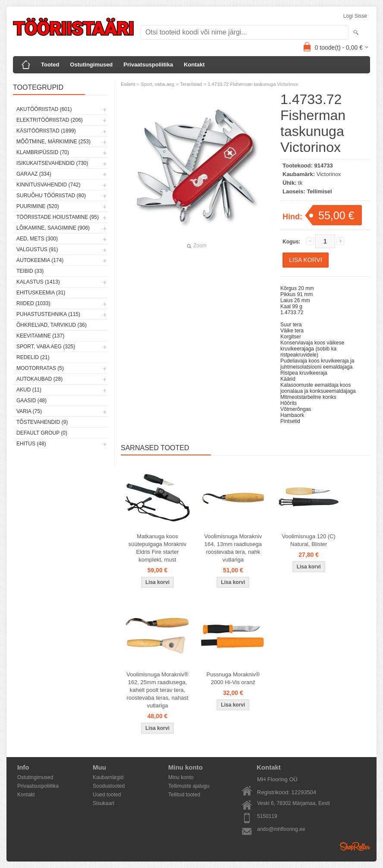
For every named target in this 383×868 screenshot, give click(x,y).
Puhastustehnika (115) (48, 314)
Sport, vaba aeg (157, 84)
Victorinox (329, 174)
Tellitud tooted (184, 795)
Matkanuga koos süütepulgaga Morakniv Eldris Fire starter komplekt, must (157, 548)
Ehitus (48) (31, 444)
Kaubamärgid (108, 777)
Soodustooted (109, 786)
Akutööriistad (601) (44, 109)
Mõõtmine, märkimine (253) (53, 142)
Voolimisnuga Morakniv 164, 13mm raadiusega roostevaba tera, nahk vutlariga (233, 548)
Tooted (50, 65)
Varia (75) (29, 411)
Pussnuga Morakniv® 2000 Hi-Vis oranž (233, 678)
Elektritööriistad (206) (50, 120)
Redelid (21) (33, 357)
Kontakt (194, 65)
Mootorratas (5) (40, 368)
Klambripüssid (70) (43, 152)
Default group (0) (42, 433)
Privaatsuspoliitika (148, 65)
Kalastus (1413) (38, 282)
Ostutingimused (91, 65)
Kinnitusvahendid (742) (48, 185)
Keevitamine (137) (40, 336)
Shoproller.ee (355, 846)
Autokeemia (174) (40, 260)
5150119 (267, 816)
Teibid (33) (30, 271)
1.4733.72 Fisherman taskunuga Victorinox (253, 84)
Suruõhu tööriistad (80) (51, 196)
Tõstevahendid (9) (42, 422)
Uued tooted (107, 795)
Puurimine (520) (38, 206)
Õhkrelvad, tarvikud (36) (52, 325)
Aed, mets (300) (37, 239)
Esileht (128, 84)
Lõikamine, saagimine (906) (53, 228)
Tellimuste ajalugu (189, 786)
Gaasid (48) (31, 401)
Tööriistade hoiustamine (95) (58, 217)
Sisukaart (104, 803)
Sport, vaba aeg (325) (46, 347)
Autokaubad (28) (39, 379)
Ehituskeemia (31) (41, 293)
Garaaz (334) (34, 174)
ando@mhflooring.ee (281, 829)
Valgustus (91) (37, 249)
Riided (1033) (33, 303)
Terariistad (191, 84)
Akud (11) (29, 390)
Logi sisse (355, 16)
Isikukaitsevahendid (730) (52, 163)
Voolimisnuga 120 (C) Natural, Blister (309, 540)
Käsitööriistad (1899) (46, 131)
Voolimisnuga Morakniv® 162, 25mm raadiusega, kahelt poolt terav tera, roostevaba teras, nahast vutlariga (157, 690)
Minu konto (181, 777)
